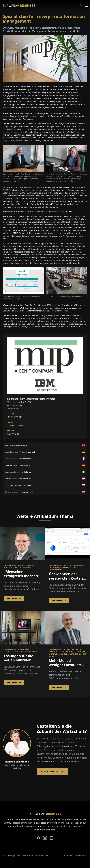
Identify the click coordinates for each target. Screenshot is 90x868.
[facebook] (38, 838)
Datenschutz (82, 855)
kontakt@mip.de (15, 425)
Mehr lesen (14, 598)
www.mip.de (13, 434)
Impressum (67, 855)
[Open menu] (85, 6)
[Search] (81, 6)
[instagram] (45, 838)
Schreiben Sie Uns (52, 772)
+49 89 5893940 (14, 417)
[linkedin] (52, 838)
